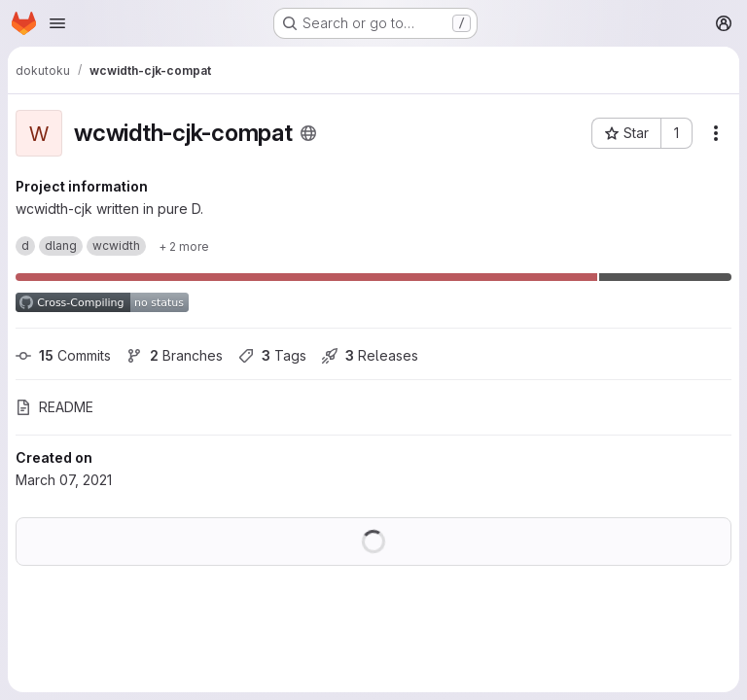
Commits (63, 355)
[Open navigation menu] (57, 23)
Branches (175, 355)
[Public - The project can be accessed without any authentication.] (308, 133)
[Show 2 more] (184, 246)
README (54, 407)
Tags (272, 355)
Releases (370, 355)
